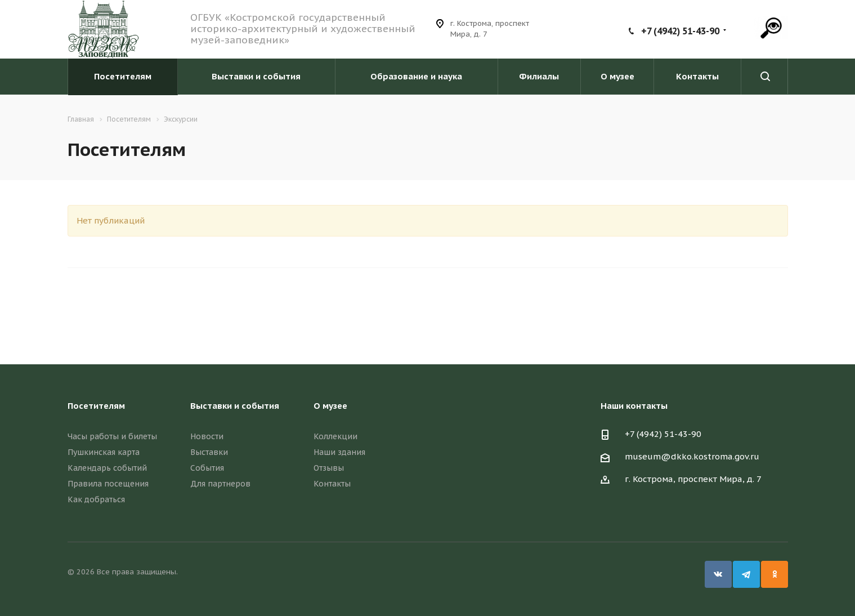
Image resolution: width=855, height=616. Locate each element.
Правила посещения (108, 484)
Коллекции (335, 436)
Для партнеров (220, 484)
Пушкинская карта (104, 452)
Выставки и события (256, 76)
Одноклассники (775, 574)
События (207, 468)
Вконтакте (718, 574)
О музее (617, 76)
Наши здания (339, 452)
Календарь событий (107, 468)
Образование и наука (416, 76)
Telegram (746, 574)
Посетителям (123, 76)
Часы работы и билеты (112, 436)
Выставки (209, 452)
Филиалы (539, 76)
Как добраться (96, 499)
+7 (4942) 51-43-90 (680, 31)
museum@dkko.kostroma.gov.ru (692, 456)
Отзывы (329, 468)
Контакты (697, 76)
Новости (207, 436)
